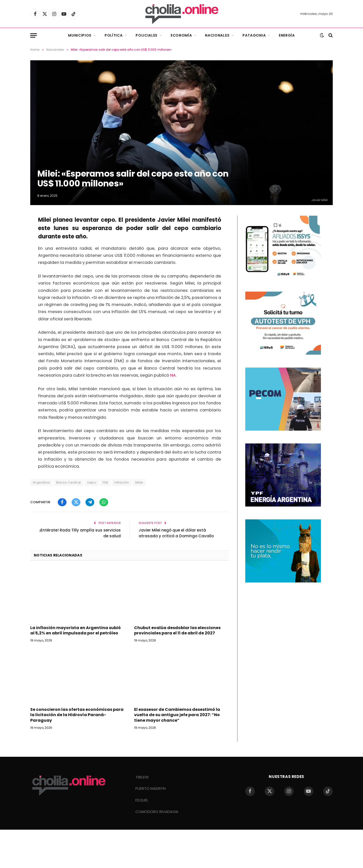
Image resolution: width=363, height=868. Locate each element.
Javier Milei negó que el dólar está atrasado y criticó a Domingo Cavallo (176, 533)
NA (173, 375)
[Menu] (34, 35)
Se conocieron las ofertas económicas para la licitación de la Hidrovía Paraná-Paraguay (77, 715)
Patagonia (254, 35)
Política (114, 35)
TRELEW (142, 777)
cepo (92, 482)
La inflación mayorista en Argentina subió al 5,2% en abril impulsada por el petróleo (75, 631)
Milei (139, 482)
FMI (105, 482)
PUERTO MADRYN (150, 788)
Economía (181, 35)
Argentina (41, 482)
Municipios (80, 35)
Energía (287, 35)
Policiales (147, 35)
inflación (122, 482)
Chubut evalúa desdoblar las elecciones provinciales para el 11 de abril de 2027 (177, 631)
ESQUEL (142, 800)
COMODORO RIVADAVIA (157, 812)
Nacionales (217, 35)
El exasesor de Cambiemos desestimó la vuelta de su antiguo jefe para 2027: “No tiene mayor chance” (177, 715)
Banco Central (69, 482)
